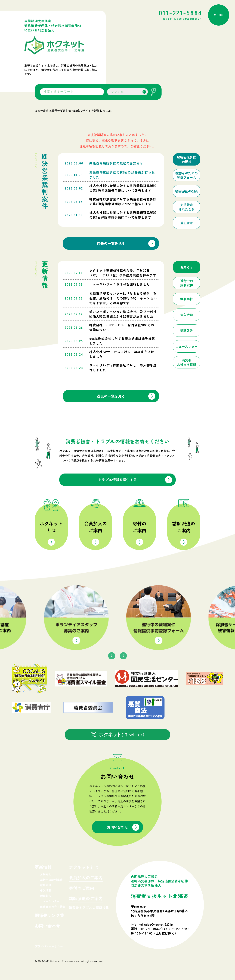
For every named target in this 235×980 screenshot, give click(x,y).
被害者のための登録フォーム (187, 175)
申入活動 (46, 890)
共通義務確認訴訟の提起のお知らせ (116, 163)
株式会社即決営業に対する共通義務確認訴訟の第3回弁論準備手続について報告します (123, 188)
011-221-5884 (180, 15)
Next (123, 656)
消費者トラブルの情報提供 (89, 908)
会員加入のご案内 (95, 527)
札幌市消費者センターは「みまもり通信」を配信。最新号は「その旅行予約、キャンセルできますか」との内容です (123, 298)
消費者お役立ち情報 (53, 907)
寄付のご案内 (140, 527)
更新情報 (43, 868)
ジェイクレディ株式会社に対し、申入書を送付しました (123, 367)
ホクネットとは (51, 527)
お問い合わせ (117, 827)
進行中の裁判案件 (51, 880)
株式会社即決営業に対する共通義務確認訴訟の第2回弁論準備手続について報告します (123, 201)
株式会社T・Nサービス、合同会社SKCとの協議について (122, 327)
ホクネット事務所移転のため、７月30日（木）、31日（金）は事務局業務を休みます (123, 273)
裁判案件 (46, 885)
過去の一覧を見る (111, 243)
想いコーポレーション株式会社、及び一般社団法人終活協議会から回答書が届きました (123, 314)
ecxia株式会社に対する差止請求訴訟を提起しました (122, 341)
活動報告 (46, 896)
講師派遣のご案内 (184, 527)
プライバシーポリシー (49, 946)
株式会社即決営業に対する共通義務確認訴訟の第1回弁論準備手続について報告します (123, 215)
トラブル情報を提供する (117, 480)
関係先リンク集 (50, 916)
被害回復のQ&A (187, 191)
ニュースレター (50, 901)
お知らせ (46, 874)
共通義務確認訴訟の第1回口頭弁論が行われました (122, 175)
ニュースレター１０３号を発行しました (120, 284)
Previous (112, 656)
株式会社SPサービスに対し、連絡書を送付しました (122, 354)
